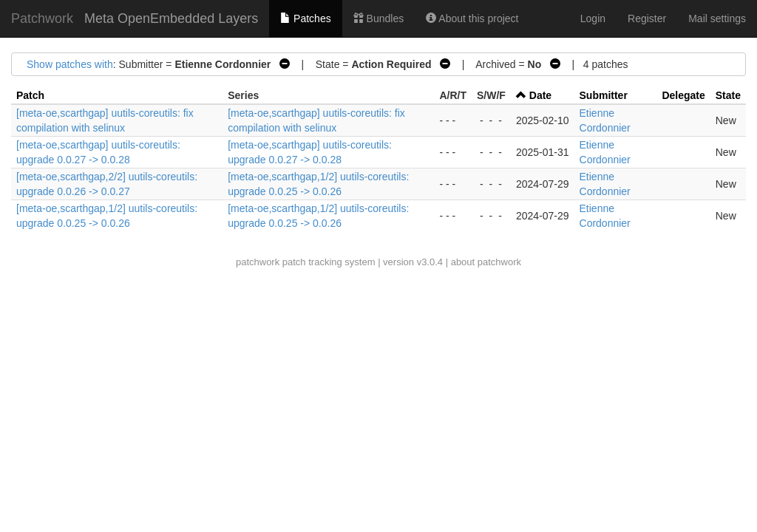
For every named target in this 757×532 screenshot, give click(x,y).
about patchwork (486, 262)
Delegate (683, 95)
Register (647, 18)
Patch (30, 95)
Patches (305, 18)
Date (540, 95)
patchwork (258, 262)
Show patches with (70, 64)
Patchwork (42, 18)
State (728, 95)
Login (593, 18)
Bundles (378, 18)
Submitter (604, 95)
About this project (472, 18)
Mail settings (717, 18)
